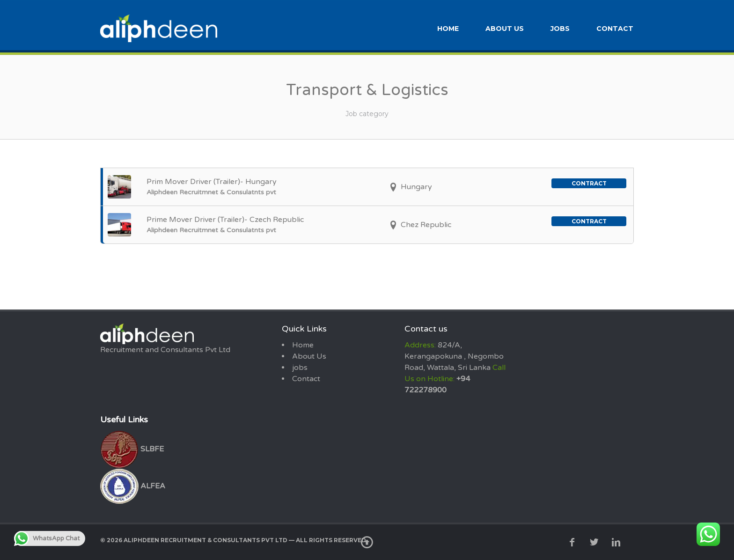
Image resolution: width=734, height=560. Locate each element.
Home (448, 27)
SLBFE (132, 447)
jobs (560, 27)
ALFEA (133, 484)
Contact (615, 27)
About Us (505, 27)
